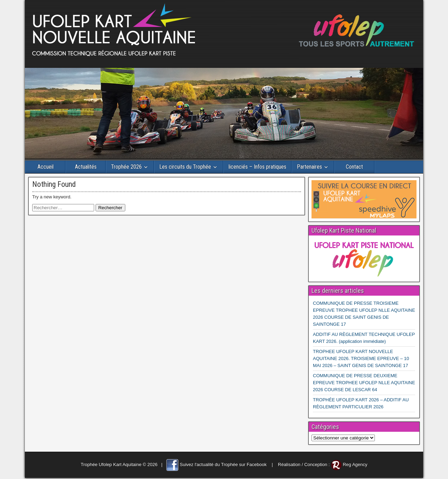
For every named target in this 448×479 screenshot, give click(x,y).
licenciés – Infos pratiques (257, 167)
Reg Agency (355, 464)
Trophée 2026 (126, 167)
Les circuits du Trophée (185, 167)
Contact (354, 167)
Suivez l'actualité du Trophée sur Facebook (223, 464)
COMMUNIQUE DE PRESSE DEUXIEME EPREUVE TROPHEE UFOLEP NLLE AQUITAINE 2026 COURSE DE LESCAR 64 (364, 383)
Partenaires (309, 167)
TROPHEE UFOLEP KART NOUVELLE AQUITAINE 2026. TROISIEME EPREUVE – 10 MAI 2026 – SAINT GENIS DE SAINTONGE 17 (361, 358)
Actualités (86, 167)
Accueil (45, 167)
